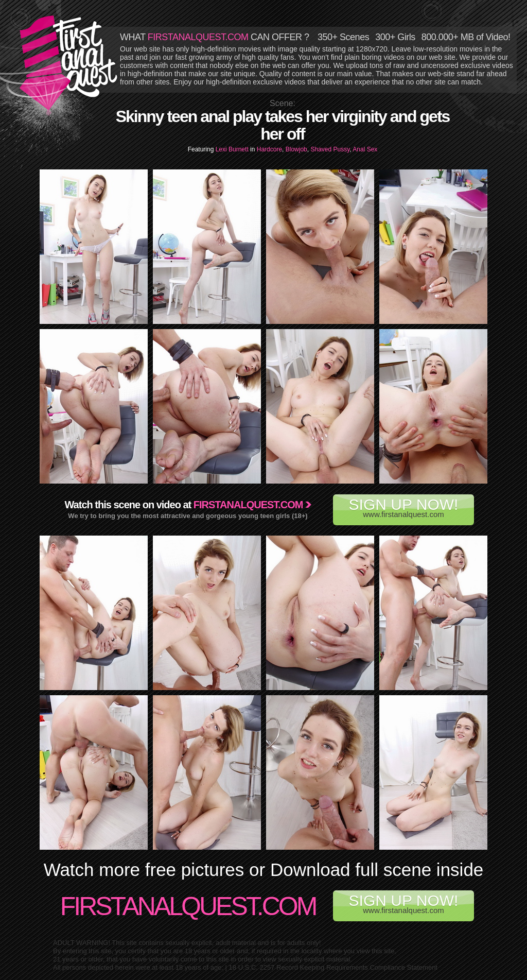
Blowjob (296, 149)
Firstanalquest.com (248, 505)
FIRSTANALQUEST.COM (198, 37)
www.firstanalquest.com (403, 507)
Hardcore (269, 149)
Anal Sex (365, 149)
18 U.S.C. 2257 (252, 967)
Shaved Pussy (330, 149)
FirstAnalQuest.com (188, 906)
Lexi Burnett (233, 149)
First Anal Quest (69, 63)
